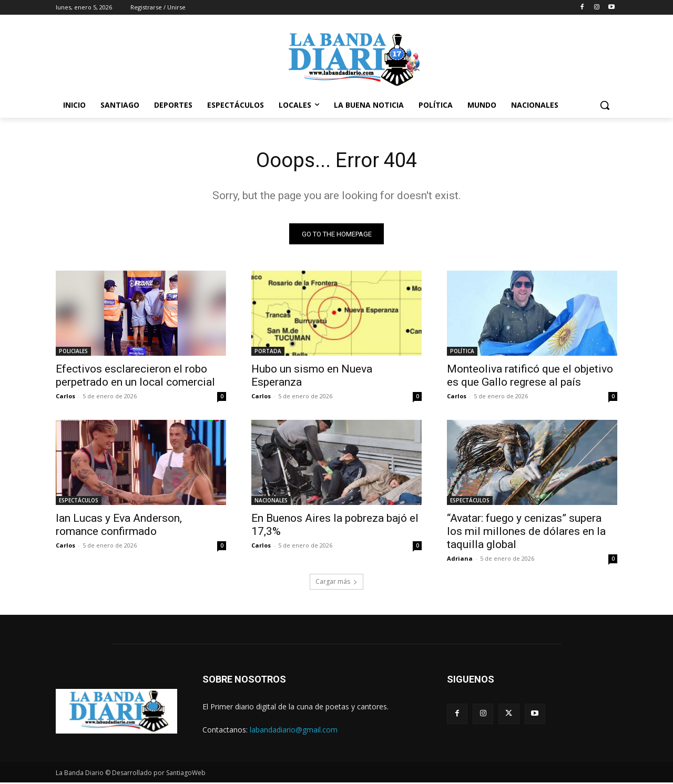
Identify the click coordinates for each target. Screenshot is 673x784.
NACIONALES (271, 502)
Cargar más (336, 583)
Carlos (65, 398)
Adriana (460, 560)
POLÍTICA (462, 353)
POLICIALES (73, 353)
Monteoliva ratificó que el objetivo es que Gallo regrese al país (530, 377)
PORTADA (268, 353)
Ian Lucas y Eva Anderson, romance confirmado (119, 526)
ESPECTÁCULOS (79, 502)
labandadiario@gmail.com (294, 731)
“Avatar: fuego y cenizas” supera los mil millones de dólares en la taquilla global (526, 533)
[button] (605, 105)
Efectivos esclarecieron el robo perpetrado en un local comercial (135, 377)
